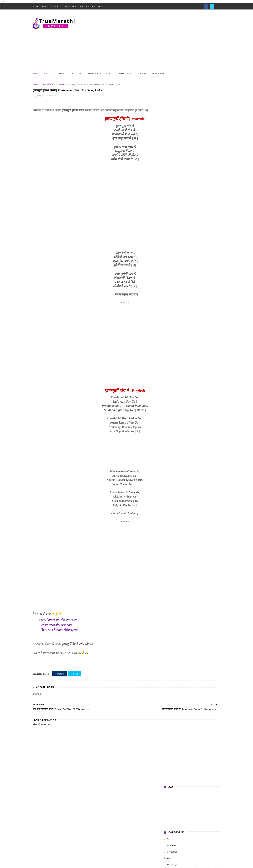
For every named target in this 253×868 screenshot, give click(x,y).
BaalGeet (77, 74)
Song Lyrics (126, 74)
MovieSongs (172, 151)
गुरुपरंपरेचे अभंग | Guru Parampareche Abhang (187, 193)
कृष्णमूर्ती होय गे (48, 85)
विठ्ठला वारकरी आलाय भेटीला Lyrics (59, 632)
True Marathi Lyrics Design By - (62, 859)
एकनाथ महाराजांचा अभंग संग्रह (56, 626)
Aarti (169, 138)
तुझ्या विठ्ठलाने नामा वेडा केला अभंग (59, 621)
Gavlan (142, 74)
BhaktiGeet (171, 145)
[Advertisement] (157, 39)
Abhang (62, 74)
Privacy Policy (87, 7)
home (35, 7)
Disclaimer (70, 7)
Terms (101, 7)
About (45, 7)
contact (56, 7)
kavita (169, 176)
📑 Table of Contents (15, 866)
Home (36, 74)
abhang (62, 85)
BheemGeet (94, 74)
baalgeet (170, 170)
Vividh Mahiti (160, 74)
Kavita (110, 74)
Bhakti (48, 74)
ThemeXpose (85, 859)
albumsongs (172, 164)
